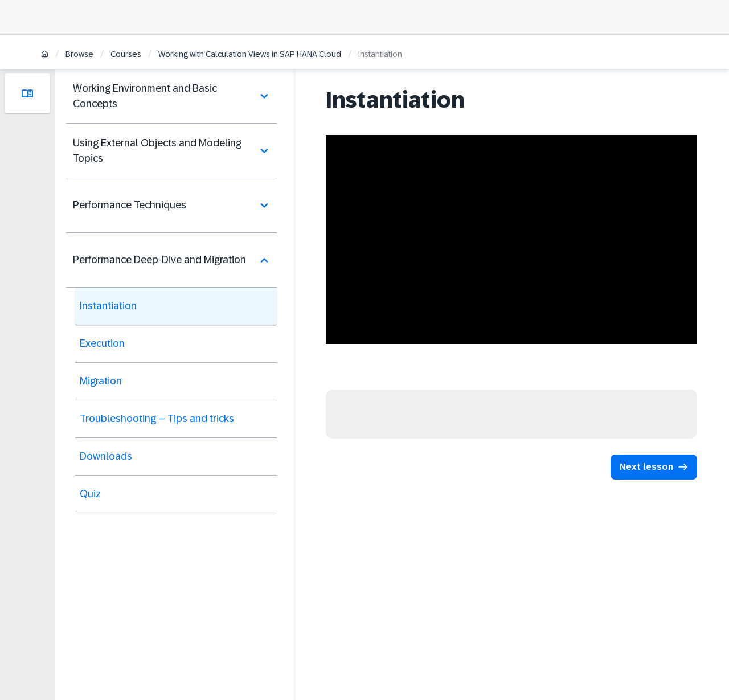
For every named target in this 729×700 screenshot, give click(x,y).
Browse (79, 54)
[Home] (45, 55)
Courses (126, 54)
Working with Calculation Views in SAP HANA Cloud (250, 54)
